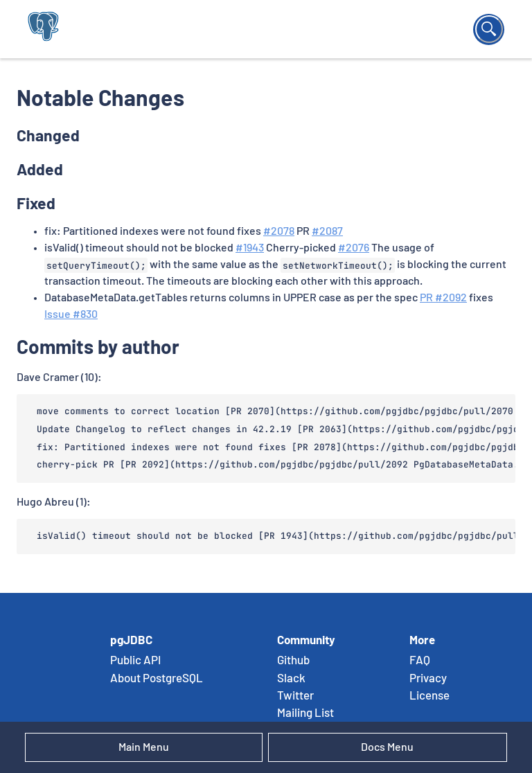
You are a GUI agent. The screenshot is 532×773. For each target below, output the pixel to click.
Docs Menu (387, 747)
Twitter (295, 696)
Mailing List (305, 713)
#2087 (327, 231)
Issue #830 (71, 314)
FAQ (420, 661)
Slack (291, 679)
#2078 (279, 231)
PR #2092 (443, 298)
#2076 (354, 248)
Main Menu (144, 747)
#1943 (250, 248)
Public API (135, 661)
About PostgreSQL (157, 679)
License (429, 696)
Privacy (428, 679)
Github (293, 661)
